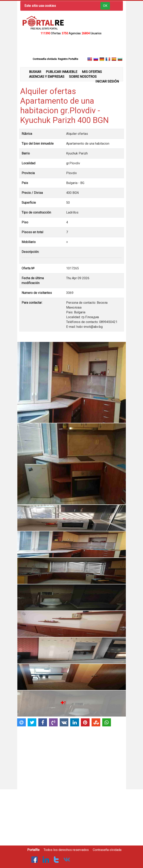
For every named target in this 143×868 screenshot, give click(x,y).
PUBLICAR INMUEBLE (62, 72)
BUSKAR (35, 72)
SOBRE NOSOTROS (83, 77)
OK (105, 6)
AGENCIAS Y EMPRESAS (47, 77)
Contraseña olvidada (107, 850)
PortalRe (33, 850)
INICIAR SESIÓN (107, 81)
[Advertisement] (72, 46)
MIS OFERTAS (92, 72)
